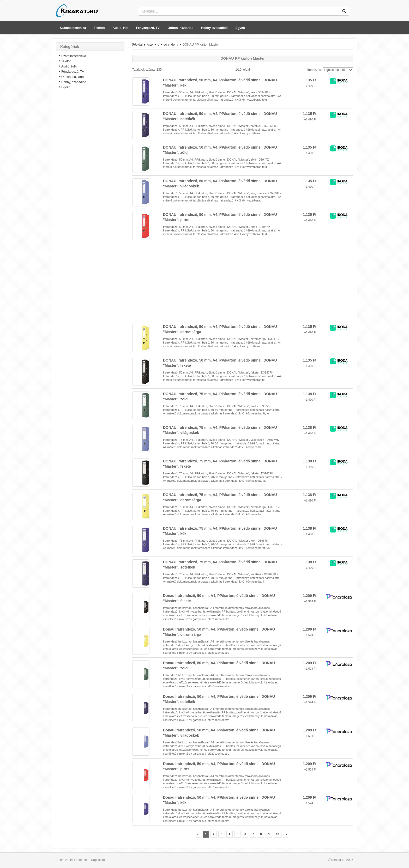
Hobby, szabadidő (214, 28)
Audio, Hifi (121, 28)
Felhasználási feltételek (72, 860)
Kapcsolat (98, 860)
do (165, 45)
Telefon (99, 28)
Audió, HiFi (69, 66)
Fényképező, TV (148, 28)
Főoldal (137, 45)
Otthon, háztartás (180, 28)
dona (175, 45)
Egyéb (240, 28)
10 (278, 834)
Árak (150, 45)
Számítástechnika (73, 28)
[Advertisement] (90, 176)
